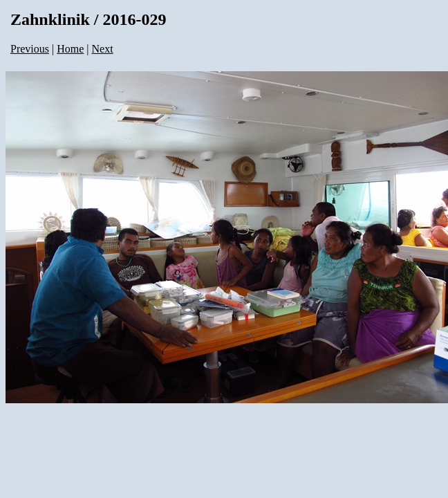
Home (70, 49)
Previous (30, 49)
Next (103, 49)
